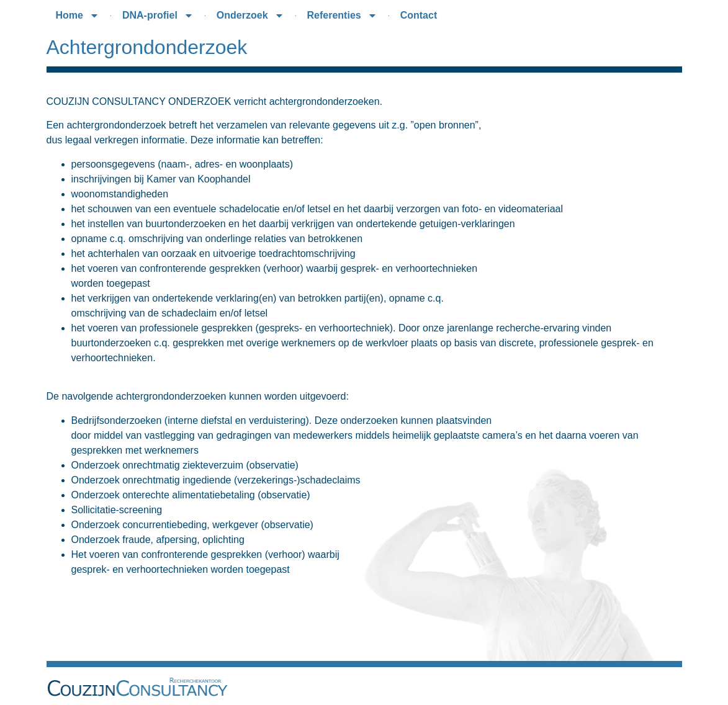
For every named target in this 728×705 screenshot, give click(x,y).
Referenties (342, 16)
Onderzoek (250, 16)
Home (78, 16)
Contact (419, 15)
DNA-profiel (158, 16)
